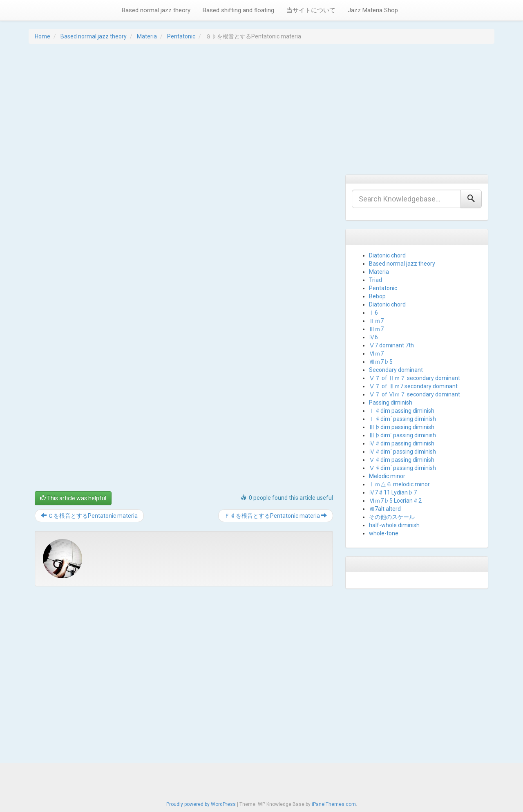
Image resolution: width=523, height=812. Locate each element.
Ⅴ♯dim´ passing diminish (402, 468)
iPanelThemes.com (334, 804)
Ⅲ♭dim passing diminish (402, 427)
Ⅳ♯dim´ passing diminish (402, 452)
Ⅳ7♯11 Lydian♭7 (393, 492)
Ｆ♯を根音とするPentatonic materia (276, 516)
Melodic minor (387, 476)
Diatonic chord (387, 255)
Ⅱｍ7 (376, 321)
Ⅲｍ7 (376, 329)
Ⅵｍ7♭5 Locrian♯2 (395, 501)
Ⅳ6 (373, 337)
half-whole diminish (394, 525)
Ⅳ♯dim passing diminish (402, 443)
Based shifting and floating (238, 10)
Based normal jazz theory (156, 10)
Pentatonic (181, 36)
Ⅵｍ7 (376, 353)
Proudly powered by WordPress (201, 804)
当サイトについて (311, 10)
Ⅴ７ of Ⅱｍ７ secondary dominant (415, 378)
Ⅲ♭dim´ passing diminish (402, 435)
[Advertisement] (261, 109)
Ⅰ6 (373, 313)
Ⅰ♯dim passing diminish (402, 411)
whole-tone (384, 533)
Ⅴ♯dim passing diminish (402, 460)
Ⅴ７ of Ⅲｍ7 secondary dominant (413, 386)
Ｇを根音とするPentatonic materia (89, 516)
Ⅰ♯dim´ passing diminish (402, 419)
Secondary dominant (396, 370)
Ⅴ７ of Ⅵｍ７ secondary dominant (415, 394)
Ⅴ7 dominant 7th (391, 345)
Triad (375, 280)
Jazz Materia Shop (373, 10)
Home (42, 36)
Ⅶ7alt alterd (385, 509)
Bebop (377, 296)
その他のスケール (392, 517)
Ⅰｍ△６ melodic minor (399, 484)
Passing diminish (391, 403)
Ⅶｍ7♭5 (381, 362)
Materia (147, 36)
